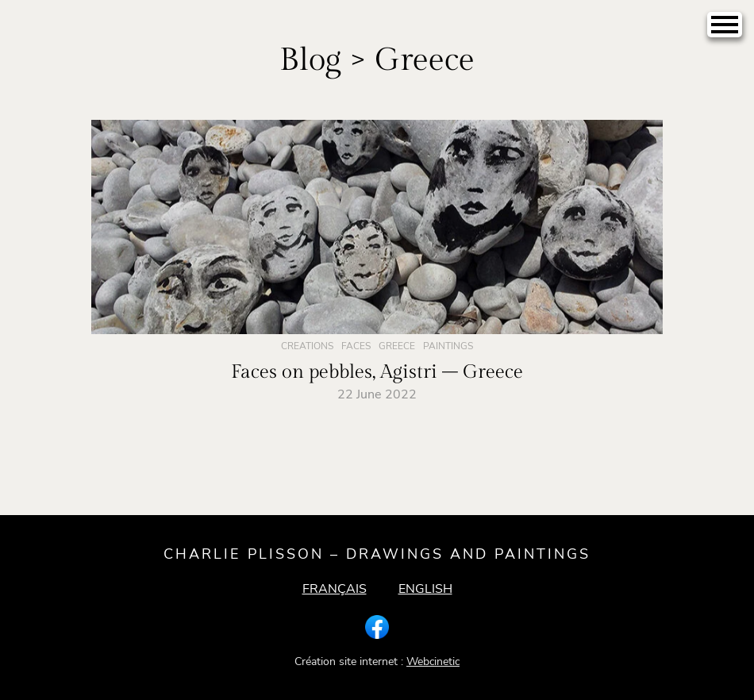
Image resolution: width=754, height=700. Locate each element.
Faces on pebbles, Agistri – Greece (377, 372)
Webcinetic (433, 662)
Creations (307, 346)
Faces (356, 346)
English (425, 589)
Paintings (448, 346)
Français (335, 589)
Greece (397, 346)
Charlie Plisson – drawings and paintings (377, 554)
